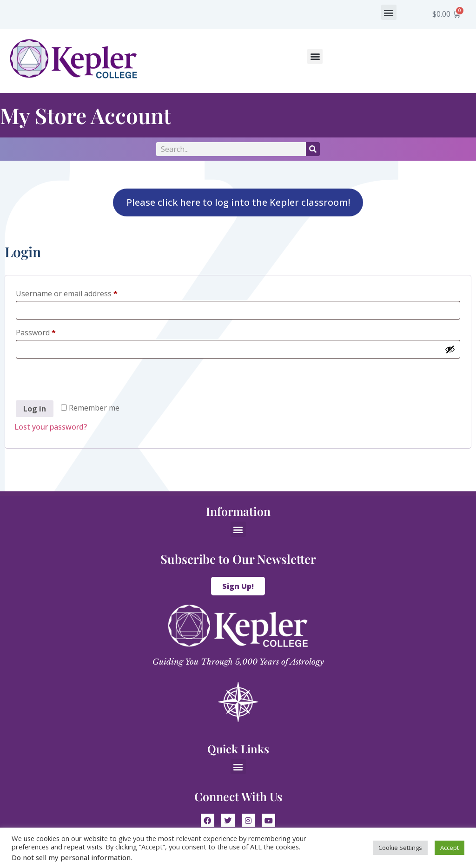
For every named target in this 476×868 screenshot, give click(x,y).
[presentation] (85, 381)
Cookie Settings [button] (400, 848)
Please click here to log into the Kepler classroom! (238, 202)
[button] (389, 12)
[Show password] (450, 349)
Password (51, 331)
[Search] (313, 149)
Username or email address (82, 292)
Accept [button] (450, 848)
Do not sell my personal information (71, 857)
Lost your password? (51, 427)
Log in (35, 409)
